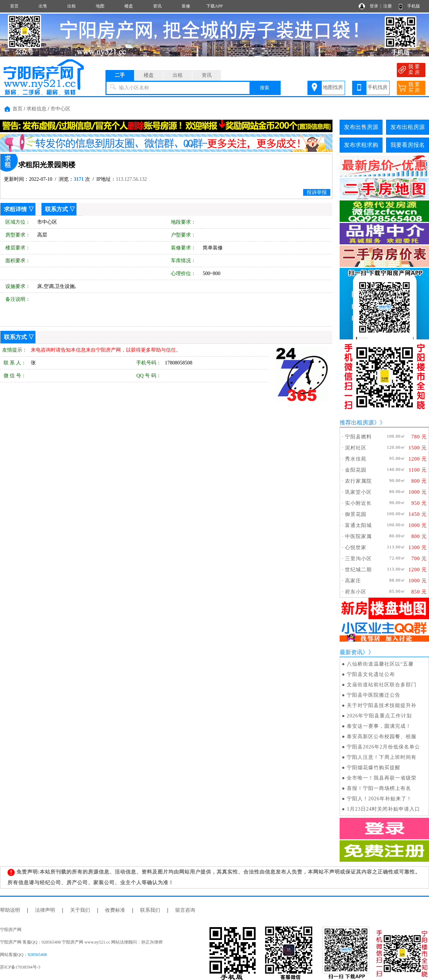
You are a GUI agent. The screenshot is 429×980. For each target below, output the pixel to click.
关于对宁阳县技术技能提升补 (382, 705)
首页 (14, 6)
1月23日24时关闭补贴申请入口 (383, 809)
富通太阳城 (358, 525)
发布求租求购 (361, 145)
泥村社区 (356, 448)
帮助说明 (10, 910)
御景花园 (356, 514)
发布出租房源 (408, 127)
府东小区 (356, 592)
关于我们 (80, 910)
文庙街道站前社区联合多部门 (382, 685)
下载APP (214, 6)
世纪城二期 (358, 570)
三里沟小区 (358, 559)
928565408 (37, 955)
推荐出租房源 (357, 422)
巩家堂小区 (358, 492)
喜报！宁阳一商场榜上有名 (379, 788)
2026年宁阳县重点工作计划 (379, 716)
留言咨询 (185, 910)
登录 (374, 6)
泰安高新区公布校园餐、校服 (382, 737)
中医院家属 (358, 536)
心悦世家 (356, 548)
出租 (71, 6)
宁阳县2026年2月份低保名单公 (383, 747)
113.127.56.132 (131, 179)
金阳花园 (356, 470)
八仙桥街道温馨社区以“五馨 (380, 664)
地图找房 (333, 87)
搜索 (265, 88)
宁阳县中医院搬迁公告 (374, 695)
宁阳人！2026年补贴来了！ (379, 799)
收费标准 (115, 910)
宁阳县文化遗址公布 (371, 674)
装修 (186, 6)
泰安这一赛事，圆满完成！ (379, 726)
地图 (100, 6)
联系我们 (150, 910)
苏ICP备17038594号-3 (20, 967)
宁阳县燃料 (358, 437)
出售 (43, 6)
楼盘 (129, 6)
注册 (388, 6)
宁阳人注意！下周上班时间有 (382, 757)
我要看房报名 (408, 145)
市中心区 (60, 109)
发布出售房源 (361, 127)
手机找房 (378, 87)
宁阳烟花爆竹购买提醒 (374, 768)
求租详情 (15, 209)
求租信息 (36, 109)
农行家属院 (358, 481)
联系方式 (56, 209)
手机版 (414, 6)
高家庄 (353, 581)
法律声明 (45, 910)
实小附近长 (358, 503)
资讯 (157, 6)
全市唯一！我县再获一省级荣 (382, 778)
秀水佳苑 (356, 459)
